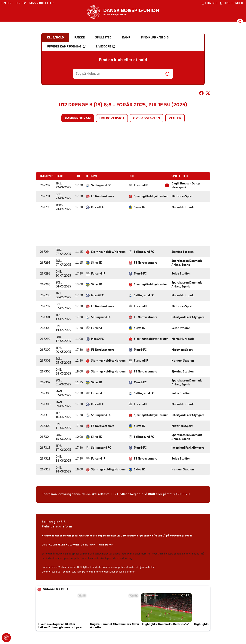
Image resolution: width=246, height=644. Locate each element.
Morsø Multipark (183, 207)
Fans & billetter (41, 3)
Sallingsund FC (101, 185)
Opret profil (231, 3)
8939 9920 (181, 494)
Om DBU (7, 3)
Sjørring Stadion (183, 252)
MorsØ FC (97, 207)
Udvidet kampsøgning (66, 47)
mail (152, 494)
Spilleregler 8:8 (54, 522)
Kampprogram (78, 118)
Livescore (106, 47)
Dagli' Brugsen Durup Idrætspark (186, 185)
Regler (175, 118)
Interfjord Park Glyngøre (188, 317)
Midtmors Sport (182, 196)
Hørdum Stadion (183, 361)
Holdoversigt (112, 118)
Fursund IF (141, 185)
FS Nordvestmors (103, 196)
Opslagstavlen (147, 118)
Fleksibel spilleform (57, 526)
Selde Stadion (181, 274)
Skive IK (139, 207)
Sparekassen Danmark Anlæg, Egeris (187, 263)
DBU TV (21, 3)
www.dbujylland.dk (181, 536)
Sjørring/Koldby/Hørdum (151, 196)
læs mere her (105, 545)
